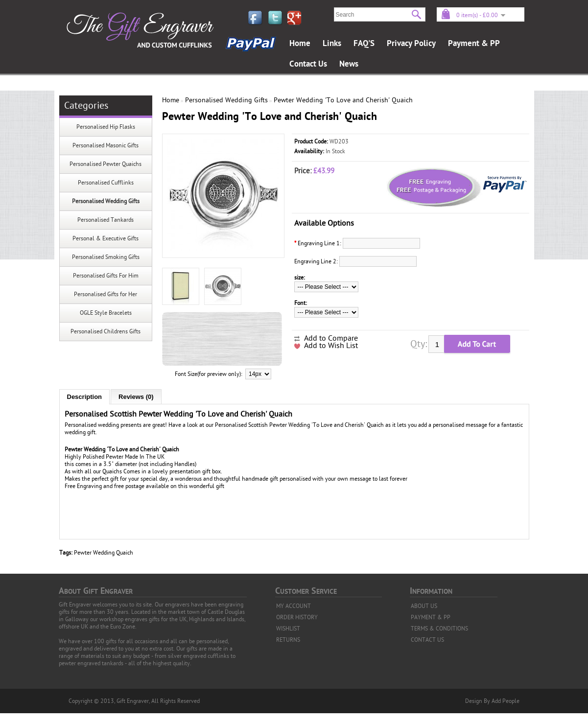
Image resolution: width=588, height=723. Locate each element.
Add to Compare (331, 338)
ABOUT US (424, 606)
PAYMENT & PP (431, 617)
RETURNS (288, 640)
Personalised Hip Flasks (106, 127)
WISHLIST (288, 629)
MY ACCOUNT (294, 606)
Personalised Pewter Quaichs (106, 164)
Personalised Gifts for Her (106, 294)
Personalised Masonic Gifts (106, 145)
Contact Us (308, 64)
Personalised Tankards (106, 220)
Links (332, 44)
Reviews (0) (136, 397)
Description (85, 397)
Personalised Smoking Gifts (106, 257)
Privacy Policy (411, 44)
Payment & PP (474, 44)
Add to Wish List (331, 346)
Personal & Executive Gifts (106, 238)
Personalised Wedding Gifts (106, 201)
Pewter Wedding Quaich (104, 553)
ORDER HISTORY (297, 617)
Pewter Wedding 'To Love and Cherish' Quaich (343, 100)
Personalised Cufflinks (106, 183)
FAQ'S (364, 44)
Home (300, 44)
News (349, 64)
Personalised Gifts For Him (106, 276)
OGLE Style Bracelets (106, 313)
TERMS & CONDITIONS (439, 629)
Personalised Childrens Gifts (106, 331)
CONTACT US (427, 640)
